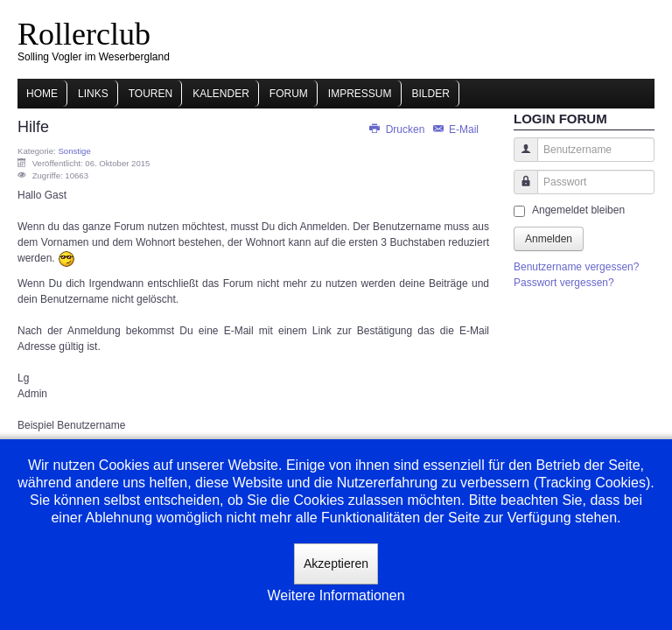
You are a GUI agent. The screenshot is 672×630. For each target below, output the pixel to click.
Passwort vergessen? (564, 283)
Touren (150, 94)
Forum (289, 94)
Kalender (221, 94)
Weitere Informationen (336, 595)
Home (42, 94)
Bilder (431, 94)
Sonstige (74, 151)
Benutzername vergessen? (576, 267)
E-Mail (455, 129)
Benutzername (519, 158)
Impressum (360, 94)
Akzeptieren (336, 563)
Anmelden (549, 239)
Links (93, 94)
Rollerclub (84, 34)
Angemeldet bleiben (578, 210)
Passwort (519, 190)
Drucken (397, 129)
